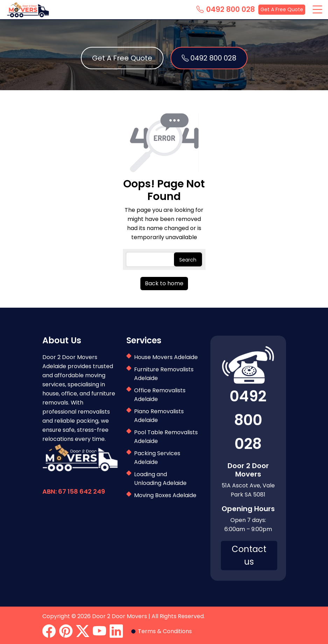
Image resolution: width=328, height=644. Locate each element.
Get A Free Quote (282, 9)
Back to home (164, 283)
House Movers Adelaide (166, 357)
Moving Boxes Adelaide (165, 495)
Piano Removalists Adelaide (159, 416)
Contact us (249, 555)
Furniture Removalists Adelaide (164, 374)
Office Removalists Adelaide (160, 395)
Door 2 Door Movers (120, 616)
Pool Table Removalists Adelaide (166, 437)
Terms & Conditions (165, 631)
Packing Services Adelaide (157, 458)
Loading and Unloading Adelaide (160, 479)
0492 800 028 (226, 9)
